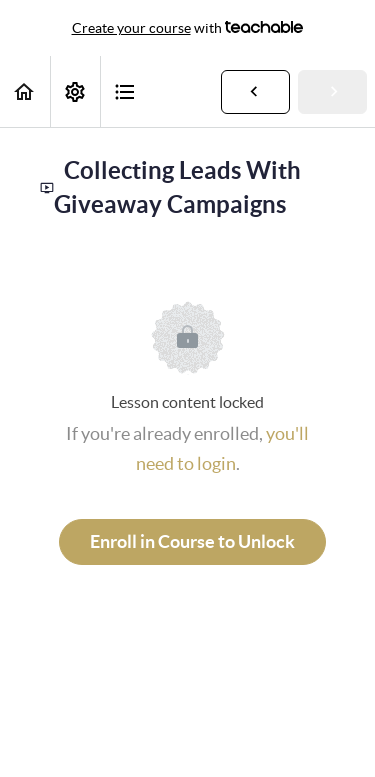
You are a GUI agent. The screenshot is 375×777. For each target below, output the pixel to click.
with (188, 28)
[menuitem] (75, 91)
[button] (25, 91)
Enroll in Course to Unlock (192, 541)
